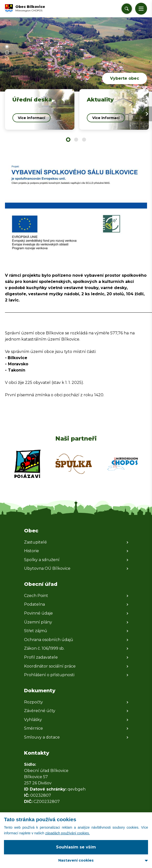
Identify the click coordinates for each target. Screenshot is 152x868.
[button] (141, 9)
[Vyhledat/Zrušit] (127, 9)
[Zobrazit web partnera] (28, 464)
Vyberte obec (125, 78)
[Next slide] (147, 114)
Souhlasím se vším (76, 847)
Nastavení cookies (76, 860)
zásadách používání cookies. (68, 833)
